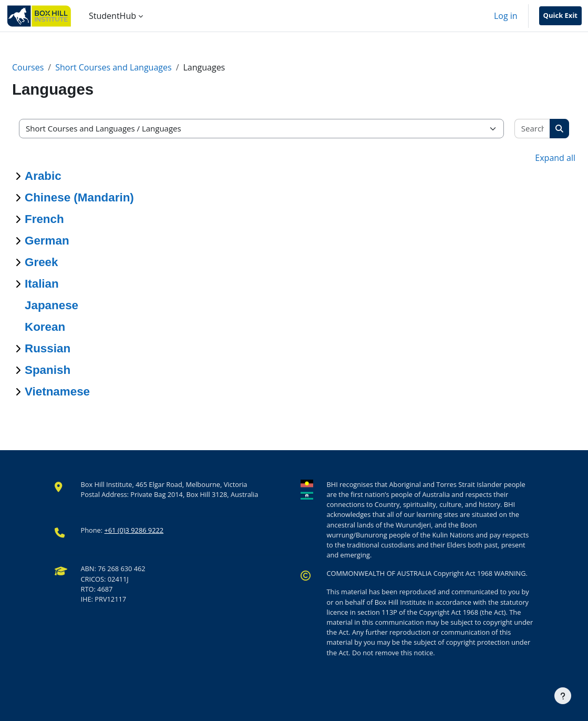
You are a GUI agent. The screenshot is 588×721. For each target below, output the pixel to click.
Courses (28, 67)
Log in (506, 16)
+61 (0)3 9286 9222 (134, 530)
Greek (42, 262)
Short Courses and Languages (113, 67)
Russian (48, 348)
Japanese (51, 305)
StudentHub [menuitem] (112, 16)
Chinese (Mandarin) (79, 197)
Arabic (43, 176)
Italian (42, 284)
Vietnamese (57, 392)
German (47, 241)
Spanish (48, 370)
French (44, 219)
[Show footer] (563, 696)
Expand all (555, 158)
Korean (45, 327)
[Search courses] (533, 129)
